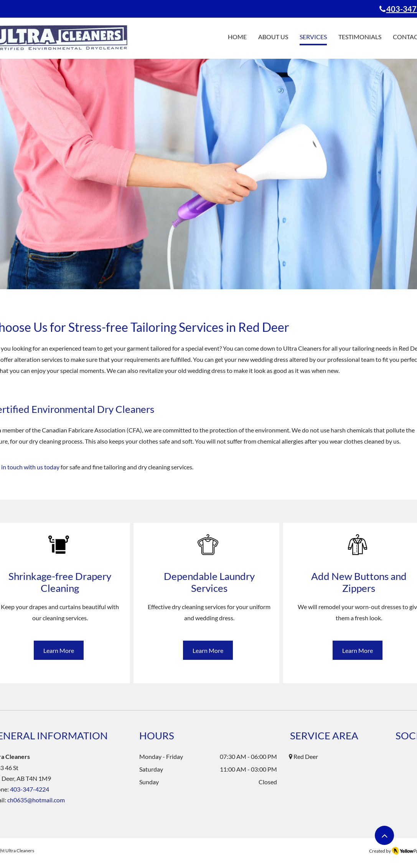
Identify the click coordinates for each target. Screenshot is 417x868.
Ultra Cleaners (20, 851)
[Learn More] (59, 650)
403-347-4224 (30, 789)
